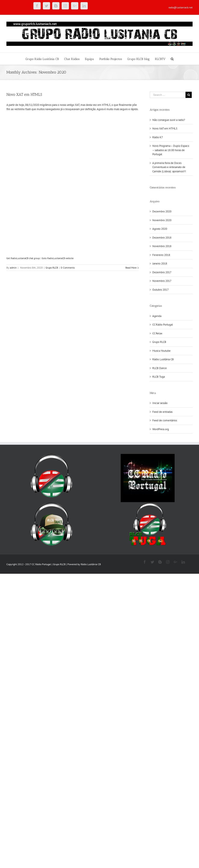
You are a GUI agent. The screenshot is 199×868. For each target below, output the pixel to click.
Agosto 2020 (160, 229)
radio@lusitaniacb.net (180, 7)
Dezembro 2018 (162, 238)
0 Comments (68, 268)
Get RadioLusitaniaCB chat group (23, 258)
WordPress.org (161, 429)
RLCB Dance (160, 368)
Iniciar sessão (160, 403)
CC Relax (157, 333)
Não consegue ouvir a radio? (169, 120)
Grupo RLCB (52, 268)
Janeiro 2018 (160, 264)
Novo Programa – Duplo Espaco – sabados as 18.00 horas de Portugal (171, 150)
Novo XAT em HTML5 (24, 95)
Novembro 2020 (162, 220)
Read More (131, 268)
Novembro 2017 (162, 281)
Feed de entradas (162, 412)
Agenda (157, 316)
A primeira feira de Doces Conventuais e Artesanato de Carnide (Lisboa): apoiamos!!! (169, 167)
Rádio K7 (158, 137)
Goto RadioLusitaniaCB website (58, 258)
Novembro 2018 (162, 246)
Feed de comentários (165, 420)
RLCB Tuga (159, 377)
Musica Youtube (161, 351)
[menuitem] (45, 59)
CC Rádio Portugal (163, 325)
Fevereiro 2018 (161, 255)
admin (13, 268)
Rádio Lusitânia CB (163, 359)
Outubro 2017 (160, 290)
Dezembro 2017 (162, 272)
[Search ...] (168, 95)
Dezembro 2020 (162, 211)
